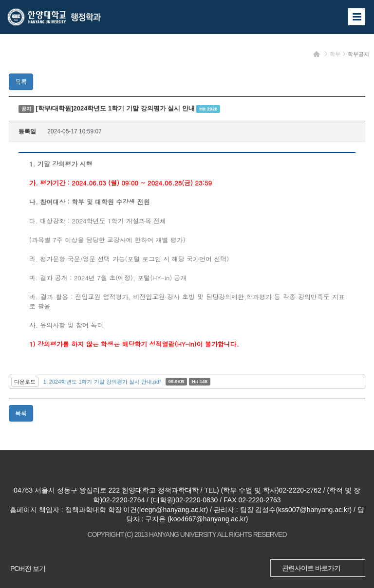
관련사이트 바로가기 (311, 568)
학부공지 (358, 54)
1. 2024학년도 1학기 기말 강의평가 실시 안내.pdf (102, 382)
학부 (335, 54)
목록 (21, 82)
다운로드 (25, 382)
